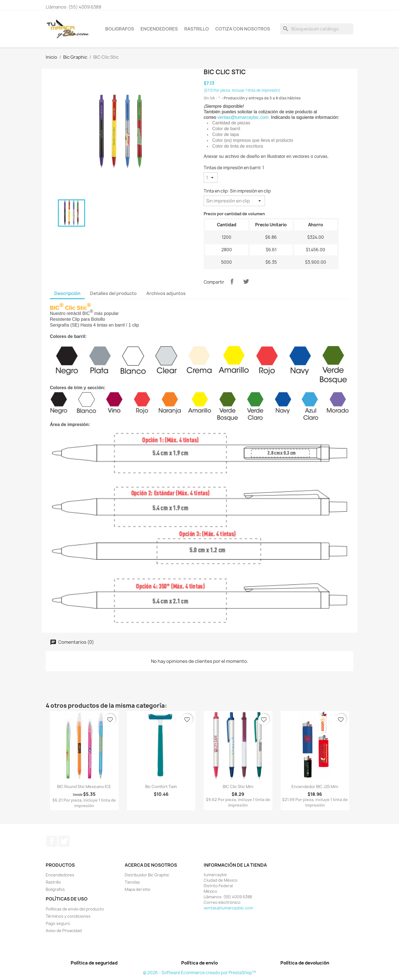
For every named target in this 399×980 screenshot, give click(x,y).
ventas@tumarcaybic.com (228, 908)
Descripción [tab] (67, 293)
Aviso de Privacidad (64, 931)
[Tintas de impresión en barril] (211, 178)
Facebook (52, 841)
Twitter (64, 841)
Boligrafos (120, 29)
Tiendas (132, 882)
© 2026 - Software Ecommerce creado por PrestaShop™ (199, 973)
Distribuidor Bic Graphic (147, 875)
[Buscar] (317, 29)
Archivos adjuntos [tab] (166, 293)
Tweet (246, 281)
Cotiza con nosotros (243, 29)
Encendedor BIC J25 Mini (315, 787)
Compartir (232, 281)
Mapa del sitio (138, 889)
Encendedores (159, 29)
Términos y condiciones (68, 916)
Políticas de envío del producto (75, 909)
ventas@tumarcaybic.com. (244, 117)
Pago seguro (58, 923)
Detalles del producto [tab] (113, 293)
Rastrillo (197, 29)
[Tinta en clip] (234, 201)
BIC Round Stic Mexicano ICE (84, 787)
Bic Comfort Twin (161, 787)
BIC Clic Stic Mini (238, 787)
